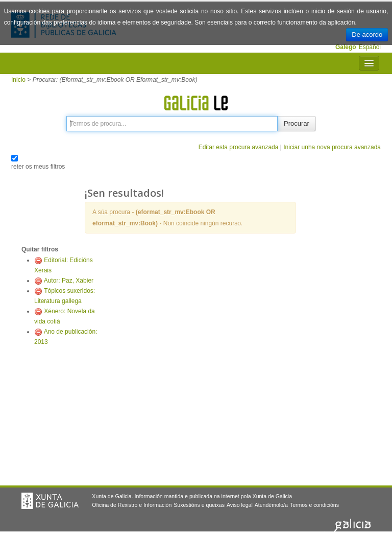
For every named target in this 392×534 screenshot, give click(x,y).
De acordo (367, 34)
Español (370, 47)
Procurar (297, 123)
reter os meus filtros (38, 167)
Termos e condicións (314, 505)
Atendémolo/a (271, 505)
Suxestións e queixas (199, 505)
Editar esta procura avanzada (239, 147)
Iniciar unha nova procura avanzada (332, 147)
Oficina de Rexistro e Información (132, 505)
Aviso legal (240, 505)
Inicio (18, 80)
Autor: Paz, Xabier (69, 281)
